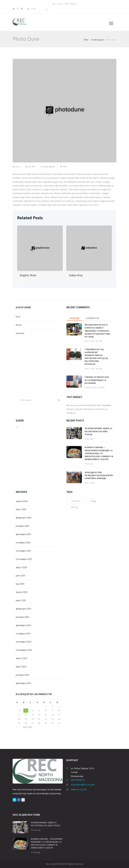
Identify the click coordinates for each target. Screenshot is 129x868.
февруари (24, 518)
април (22, 501)
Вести (19, 325)
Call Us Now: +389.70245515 (65, 4)
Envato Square (98, 40)
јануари (22, 526)
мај (20, 584)
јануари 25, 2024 (91, 387)
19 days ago (89, 464)
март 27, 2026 (90, 483)
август (21, 567)
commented (92, 318)
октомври (23, 551)
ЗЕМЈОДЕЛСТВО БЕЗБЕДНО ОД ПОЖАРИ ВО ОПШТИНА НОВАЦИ (99, 475)
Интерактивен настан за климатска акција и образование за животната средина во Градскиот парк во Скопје (97, 331)
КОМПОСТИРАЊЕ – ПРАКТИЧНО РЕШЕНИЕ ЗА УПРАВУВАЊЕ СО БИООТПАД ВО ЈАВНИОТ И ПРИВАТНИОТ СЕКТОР (99, 453)
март (21, 509)
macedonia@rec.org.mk (83, 785)
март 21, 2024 (90, 341)
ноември (23, 543)
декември (23, 534)
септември (24, 559)
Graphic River (28, 275)
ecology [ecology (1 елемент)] (93, 501)
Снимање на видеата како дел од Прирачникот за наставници (97, 380)
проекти (20, 333)
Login (33, 9)
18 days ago (89, 439)
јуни (21, 576)
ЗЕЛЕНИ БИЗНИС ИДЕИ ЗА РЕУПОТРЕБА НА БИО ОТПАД (98, 431)
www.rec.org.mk (79, 789)
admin (18, 167)
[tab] (74, 317)
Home (86, 40)
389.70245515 (78, 780)
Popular (75, 318)
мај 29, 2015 (31, 167)
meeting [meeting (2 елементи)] (74, 507)
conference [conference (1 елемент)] (76, 501)
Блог (18, 317)
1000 (65, 167)
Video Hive (76, 275)
